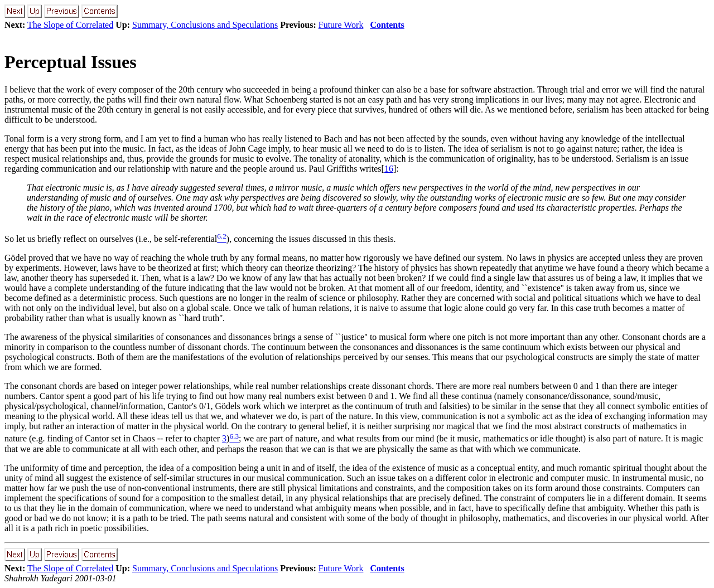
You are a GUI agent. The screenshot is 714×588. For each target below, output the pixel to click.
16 (389, 169)
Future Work (341, 25)
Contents (387, 25)
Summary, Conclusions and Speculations (205, 25)
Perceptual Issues (71, 62)
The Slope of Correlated (70, 25)
